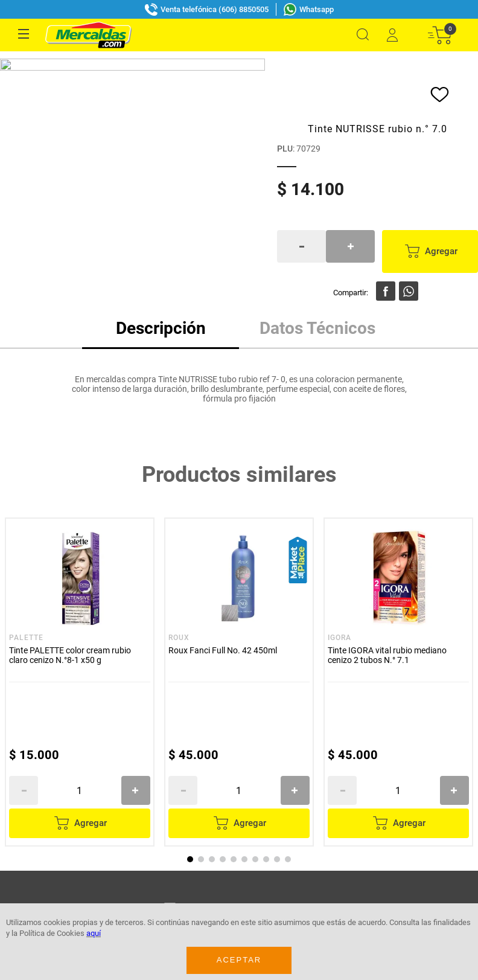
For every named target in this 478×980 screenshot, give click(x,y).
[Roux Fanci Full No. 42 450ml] (276, 242)
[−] (60, 348)
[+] (173, 348)
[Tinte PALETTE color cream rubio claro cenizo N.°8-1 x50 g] (116, 242)
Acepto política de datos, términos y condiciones (169, 530)
